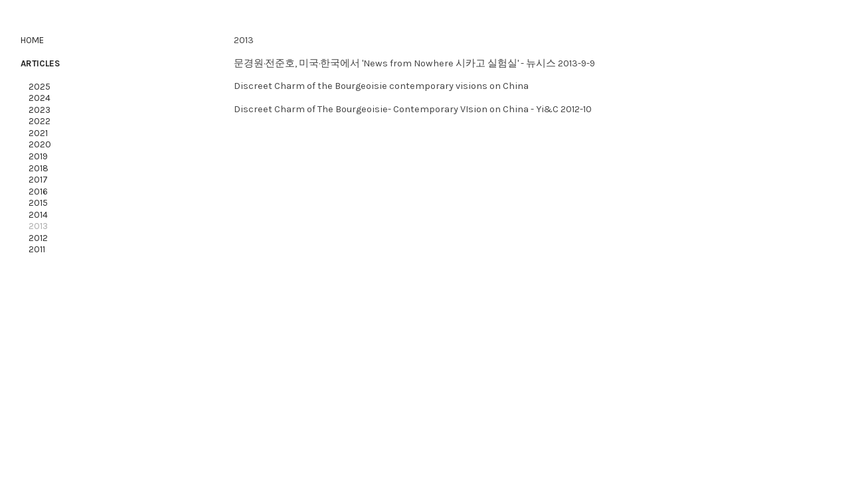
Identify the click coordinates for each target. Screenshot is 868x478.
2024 (38, 98)
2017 (38, 180)
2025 (39, 87)
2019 (38, 156)
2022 (40, 121)
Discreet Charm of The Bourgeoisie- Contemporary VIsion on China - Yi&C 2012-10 (413, 109)
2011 (34, 249)
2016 (38, 192)
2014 (38, 215)
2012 (38, 238)
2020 (36, 144)
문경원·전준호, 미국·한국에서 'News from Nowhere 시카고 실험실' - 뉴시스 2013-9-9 (414, 63)
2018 (39, 168)
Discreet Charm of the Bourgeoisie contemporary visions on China (381, 86)
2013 (37, 226)
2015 (38, 203)
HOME (32, 40)
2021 (38, 133)
